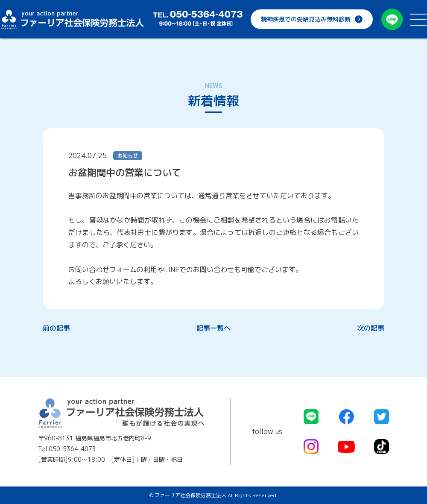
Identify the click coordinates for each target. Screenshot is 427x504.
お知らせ (128, 156)
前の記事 (56, 328)
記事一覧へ (213, 328)
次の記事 (371, 328)
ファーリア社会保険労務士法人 (73, 19)
